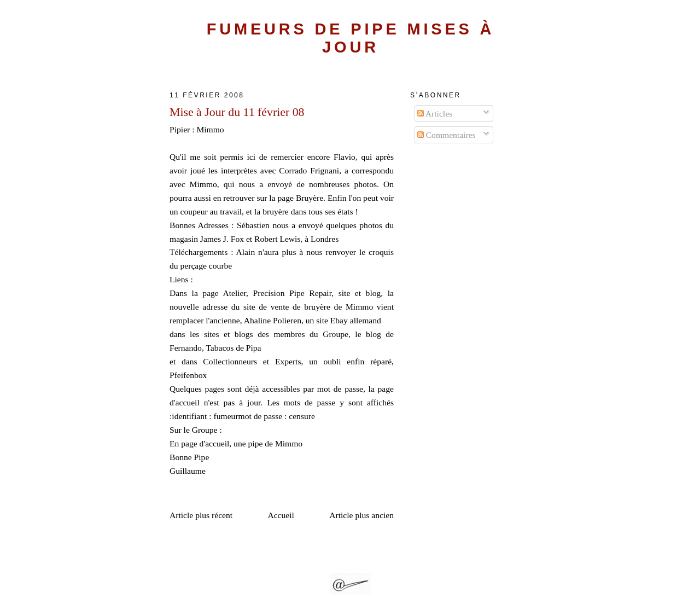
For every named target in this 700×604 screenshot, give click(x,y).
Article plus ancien (361, 515)
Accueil (281, 515)
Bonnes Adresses (199, 225)
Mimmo (210, 129)
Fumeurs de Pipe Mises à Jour (351, 38)
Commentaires (447, 135)
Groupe (205, 430)
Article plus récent (201, 515)
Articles (435, 114)
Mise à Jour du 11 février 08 (237, 112)
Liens (179, 279)
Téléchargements (199, 252)
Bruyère (310, 198)
